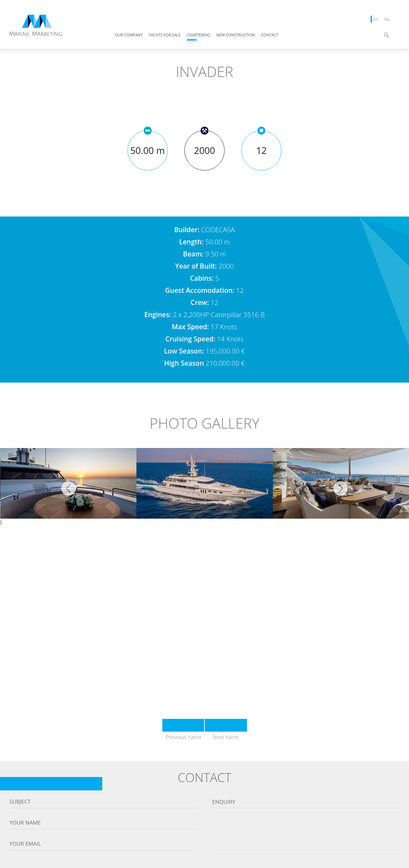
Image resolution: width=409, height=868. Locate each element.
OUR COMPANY (129, 35)
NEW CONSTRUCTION (236, 35)
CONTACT (270, 35)
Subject (20, 802)
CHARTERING (199, 35)
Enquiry (224, 802)
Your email (25, 844)
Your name (25, 823)
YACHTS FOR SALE (165, 35)
